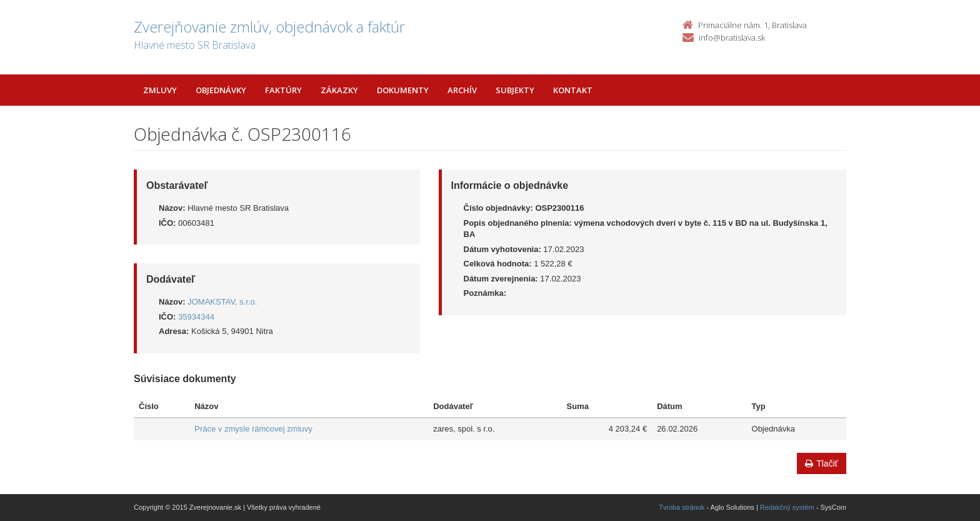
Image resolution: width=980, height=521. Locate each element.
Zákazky (339, 90)
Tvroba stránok (682, 507)
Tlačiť (822, 463)
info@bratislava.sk (732, 38)
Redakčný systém (787, 507)
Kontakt (573, 90)
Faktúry (283, 90)
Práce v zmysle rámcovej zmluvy (253, 429)
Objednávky (221, 90)
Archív (462, 90)
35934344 (196, 317)
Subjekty (515, 90)
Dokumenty (403, 90)
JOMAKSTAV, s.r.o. (222, 302)
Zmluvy (160, 90)
